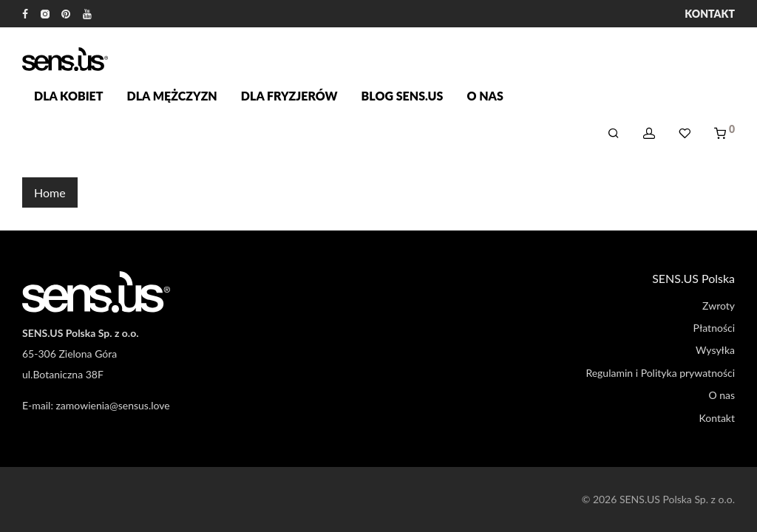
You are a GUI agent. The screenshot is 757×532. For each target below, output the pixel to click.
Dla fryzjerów (289, 96)
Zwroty (719, 306)
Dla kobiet (69, 96)
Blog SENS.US (403, 96)
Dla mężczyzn (172, 96)
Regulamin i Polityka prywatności (660, 373)
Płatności (714, 328)
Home (50, 192)
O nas (485, 96)
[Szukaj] (614, 133)
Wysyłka (715, 350)
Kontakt (710, 14)
